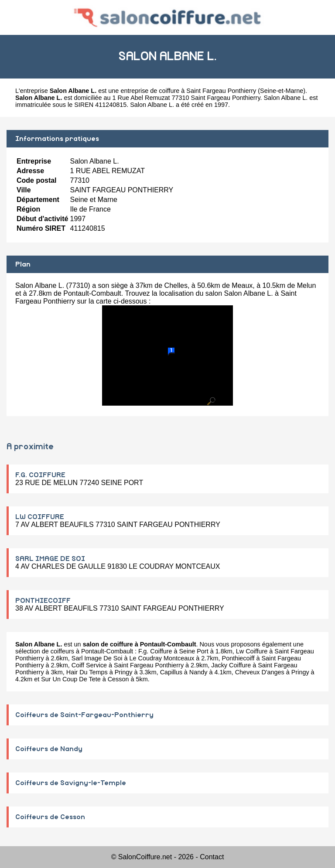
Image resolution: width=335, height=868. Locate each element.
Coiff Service (89, 665)
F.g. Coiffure (155, 651)
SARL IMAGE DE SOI (50, 559)
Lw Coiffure (252, 651)
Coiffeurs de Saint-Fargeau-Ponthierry (84, 715)
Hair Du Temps (87, 672)
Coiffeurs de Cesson (50, 817)
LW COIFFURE (40, 517)
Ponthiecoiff (238, 658)
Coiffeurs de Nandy (49, 749)
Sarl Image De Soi (97, 658)
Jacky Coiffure (231, 665)
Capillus (171, 672)
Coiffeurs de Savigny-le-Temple (71, 783)
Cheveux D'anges (260, 672)
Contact (212, 857)
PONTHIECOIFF (43, 601)
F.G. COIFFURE (40, 475)
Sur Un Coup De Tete (71, 679)
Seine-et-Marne (282, 91)
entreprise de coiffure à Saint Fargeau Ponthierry (188, 91)
